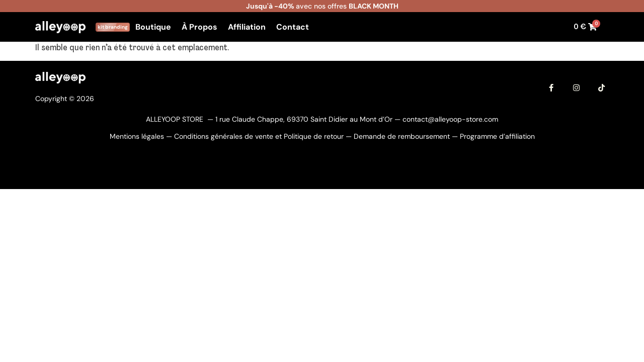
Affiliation (247, 27)
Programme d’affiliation (497, 136)
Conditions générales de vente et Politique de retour (259, 136)
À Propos (199, 27)
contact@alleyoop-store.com (450, 119)
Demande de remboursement (402, 136)
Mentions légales (137, 136)
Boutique (153, 27)
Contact (293, 27)
